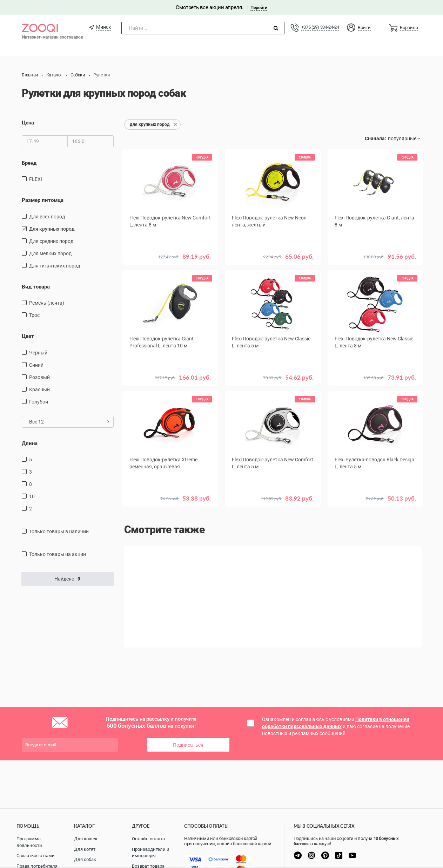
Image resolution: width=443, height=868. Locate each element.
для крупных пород (52, 229)
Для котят (85, 849)
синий (36, 365)
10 (32, 496)
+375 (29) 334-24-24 (320, 27)
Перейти (259, 8)
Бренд (29, 163)
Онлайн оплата (148, 839)
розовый (39, 377)
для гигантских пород (55, 266)
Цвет (28, 336)
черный (38, 353)
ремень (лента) (47, 303)
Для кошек (86, 839)
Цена (28, 123)
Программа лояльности (29, 842)
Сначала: (375, 138)
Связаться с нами (36, 856)
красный (39, 389)
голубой (39, 402)
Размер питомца (43, 200)
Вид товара (36, 287)
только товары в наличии (59, 531)
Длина (30, 443)
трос (34, 315)
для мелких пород (50, 253)
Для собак (85, 859)
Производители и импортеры (151, 853)
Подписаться (188, 745)
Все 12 (69, 422)
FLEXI (36, 179)
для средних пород (51, 241)
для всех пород (47, 217)
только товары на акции (58, 554)
